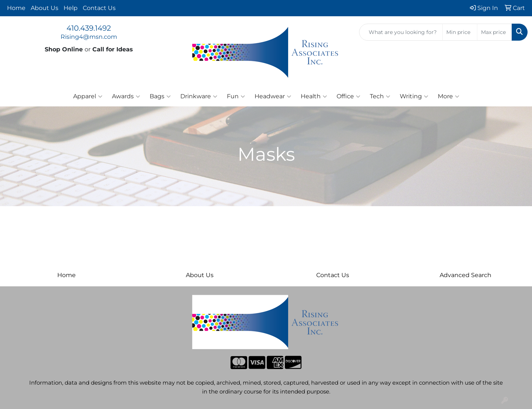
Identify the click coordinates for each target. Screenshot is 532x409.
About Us (45, 8)
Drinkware (199, 96)
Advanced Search (465, 275)
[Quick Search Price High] (495, 32)
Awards (126, 96)
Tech (380, 96)
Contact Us (99, 8)
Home (16, 8)
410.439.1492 (89, 28)
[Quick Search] (401, 32)
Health (314, 96)
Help (71, 8)
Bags (160, 96)
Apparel (88, 96)
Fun (236, 96)
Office (348, 96)
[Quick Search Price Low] (460, 32)
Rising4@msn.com (89, 37)
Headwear (273, 96)
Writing (414, 96)
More (449, 96)
